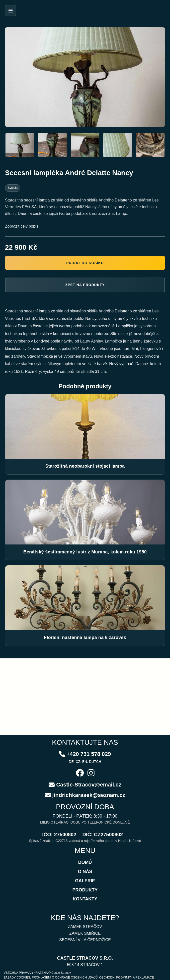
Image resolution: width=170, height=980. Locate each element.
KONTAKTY (85, 899)
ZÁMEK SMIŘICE (85, 933)
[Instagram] (91, 774)
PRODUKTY (85, 890)
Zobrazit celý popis (22, 226)
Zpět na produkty (85, 285)
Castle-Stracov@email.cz (89, 785)
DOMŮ (85, 862)
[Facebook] (80, 774)
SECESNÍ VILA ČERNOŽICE (85, 940)
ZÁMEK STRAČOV (85, 927)
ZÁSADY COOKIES (17, 978)
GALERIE (85, 881)
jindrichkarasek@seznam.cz (89, 795)
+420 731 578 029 (89, 754)
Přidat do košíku (85, 263)
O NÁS (85, 872)
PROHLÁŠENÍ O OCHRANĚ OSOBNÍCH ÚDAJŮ (65, 978)
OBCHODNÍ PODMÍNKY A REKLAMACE (127, 978)
